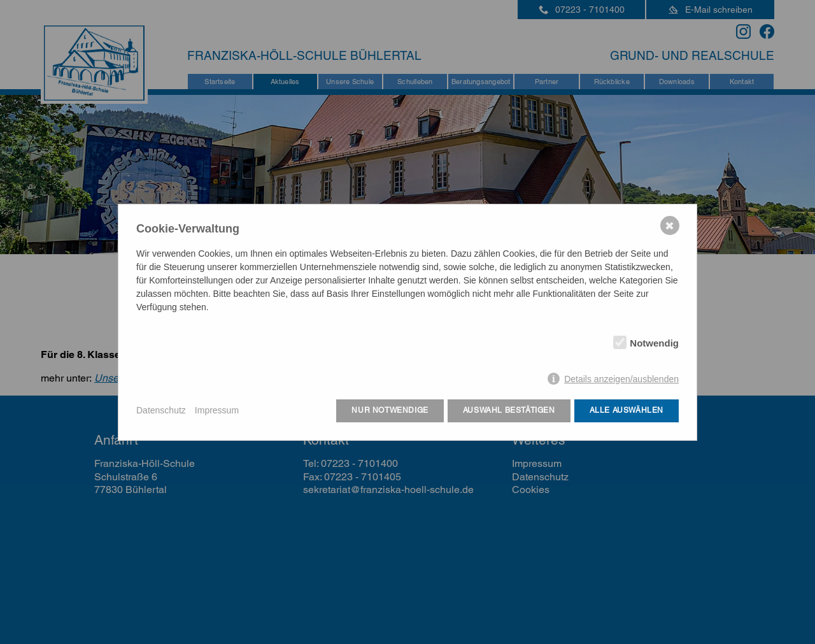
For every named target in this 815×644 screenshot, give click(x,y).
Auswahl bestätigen (509, 410)
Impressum (217, 410)
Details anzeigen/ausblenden (621, 379)
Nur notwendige (390, 410)
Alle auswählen (627, 410)
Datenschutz (161, 410)
